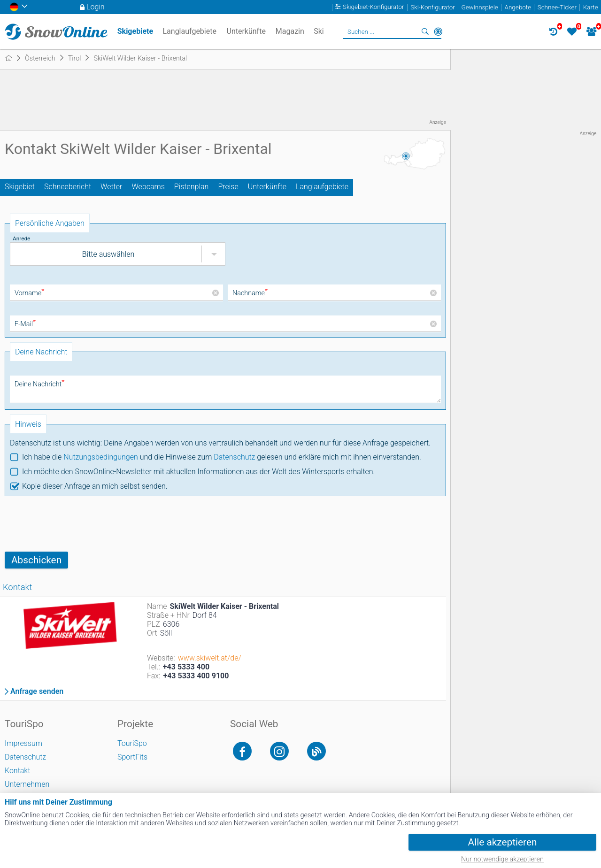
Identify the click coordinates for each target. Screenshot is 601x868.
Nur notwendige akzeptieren (502, 859)
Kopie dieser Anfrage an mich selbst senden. (95, 486)
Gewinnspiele (479, 7)
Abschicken (36, 560)
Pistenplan (192, 187)
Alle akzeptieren (503, 842)
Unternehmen (27, 784)
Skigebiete (135, 31)
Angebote (518, 7)
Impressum (23, 743)
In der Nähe (438, 31)
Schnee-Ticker (557, 7)
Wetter (111, 187)
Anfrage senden (37, 691)
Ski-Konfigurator (432, 7)
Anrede (21, 238)
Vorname (29, 293)
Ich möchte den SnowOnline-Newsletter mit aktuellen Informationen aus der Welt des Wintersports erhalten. (198, 472)
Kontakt (17, 771)
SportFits (132, 757)
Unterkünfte (267, 187)
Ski (319, 31)
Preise (228, 187)
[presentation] (76, 524)
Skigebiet (20, 187)
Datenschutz (234, 457)
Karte (591, 7)
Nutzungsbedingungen (101, 457)
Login (96, 7)
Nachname (250, 293)
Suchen (425, 31)
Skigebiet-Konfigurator (374, 7)
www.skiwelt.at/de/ (210, 658)
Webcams (148, 187)
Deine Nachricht (39, 384)
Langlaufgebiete (322, 187)
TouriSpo (132, 743)
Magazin (290, 31)
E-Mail (25, 324)
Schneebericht (68, 187)
